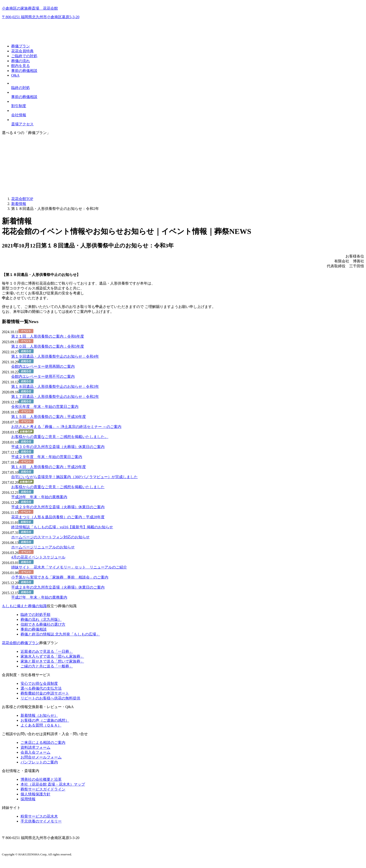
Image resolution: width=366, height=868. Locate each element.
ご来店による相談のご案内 (43, 743)
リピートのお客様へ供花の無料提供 (50, 698)
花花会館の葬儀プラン (21, 643)
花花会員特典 (22, 51)
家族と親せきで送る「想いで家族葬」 (52, 661)
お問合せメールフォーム (41, 757)
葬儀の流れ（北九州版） (41, 619)
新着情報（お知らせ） (39, 715)
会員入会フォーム (35, 752)
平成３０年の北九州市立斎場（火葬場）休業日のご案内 (58, 447)
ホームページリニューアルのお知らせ (43, 547)
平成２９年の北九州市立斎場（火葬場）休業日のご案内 (58, 507)
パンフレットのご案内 (39, 762)
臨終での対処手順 (35, 615)
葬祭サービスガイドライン (43, 789)
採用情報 (28, 799)
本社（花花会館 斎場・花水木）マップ (53, 784)
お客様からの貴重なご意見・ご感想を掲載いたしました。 (60, 437)
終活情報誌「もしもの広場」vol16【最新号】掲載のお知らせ (62, 527)
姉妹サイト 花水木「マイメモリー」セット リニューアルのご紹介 (69, 567)
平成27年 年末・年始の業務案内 (39, 597)
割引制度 (19, 106)
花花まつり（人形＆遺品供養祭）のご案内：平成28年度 (58, 517)
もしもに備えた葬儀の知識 (24, 606)
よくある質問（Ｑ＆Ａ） (41, 725)
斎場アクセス (22, 124)
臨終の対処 (21, 88)
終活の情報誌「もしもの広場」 (60, 634)
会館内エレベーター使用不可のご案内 (43, 376)
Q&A (15, 75)
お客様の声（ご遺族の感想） (45, 720)
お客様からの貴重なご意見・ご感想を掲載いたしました (58, 487)
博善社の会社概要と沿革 (41, 779)
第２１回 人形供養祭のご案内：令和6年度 (48, 336)
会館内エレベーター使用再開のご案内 (43, 366)
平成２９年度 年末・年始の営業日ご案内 (47, 457)
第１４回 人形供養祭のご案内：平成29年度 (49, 467)
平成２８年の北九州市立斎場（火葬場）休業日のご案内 (58, 587)
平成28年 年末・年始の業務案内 (39, 497)
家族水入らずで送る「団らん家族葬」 (52, 656)
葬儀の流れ (21, 61)
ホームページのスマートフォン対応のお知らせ (50, 537)
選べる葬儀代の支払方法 (41, 688)
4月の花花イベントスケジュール (38, 557)
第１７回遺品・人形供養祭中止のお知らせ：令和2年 (55, 397)
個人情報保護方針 (35, 794)
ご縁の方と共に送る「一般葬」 (47, 666)
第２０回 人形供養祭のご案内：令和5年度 (48, 346)
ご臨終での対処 (24, 56)
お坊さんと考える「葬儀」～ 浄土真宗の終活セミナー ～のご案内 (66, 427)
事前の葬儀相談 (24, 71)
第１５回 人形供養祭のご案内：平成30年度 (49, 417)
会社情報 (19, 115)
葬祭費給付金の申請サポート (45, 693)
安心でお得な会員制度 (39, 683)
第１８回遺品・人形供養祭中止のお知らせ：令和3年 (55, 386)
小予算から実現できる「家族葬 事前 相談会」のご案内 (60, 577)
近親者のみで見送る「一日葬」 (47, 651)
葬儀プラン (21, 46)
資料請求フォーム (35, 747)
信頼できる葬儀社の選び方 (43, 624)
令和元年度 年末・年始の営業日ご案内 (45, 407)
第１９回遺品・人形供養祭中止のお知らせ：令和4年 (55, 356)
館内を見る (21, 66)
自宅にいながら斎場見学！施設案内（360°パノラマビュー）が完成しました (74, 477)
